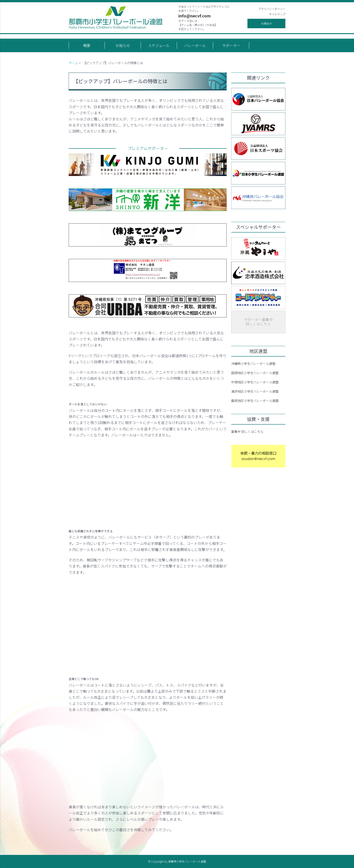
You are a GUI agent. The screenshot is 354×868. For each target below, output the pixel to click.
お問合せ (266, 23)
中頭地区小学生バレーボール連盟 (255, 382)
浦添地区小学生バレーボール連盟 (255, 391)
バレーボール (195, 45)
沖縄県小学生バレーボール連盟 (253, 364)
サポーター (231, 45)
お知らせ (123, 45)
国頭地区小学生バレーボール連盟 (255, 373)
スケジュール (159, 45)
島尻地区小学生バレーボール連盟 (255, 401)
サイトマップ (277, 14)
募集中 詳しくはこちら (247, 432)
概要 (87, 45)
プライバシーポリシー (272, 9)
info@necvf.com (194, 16)
